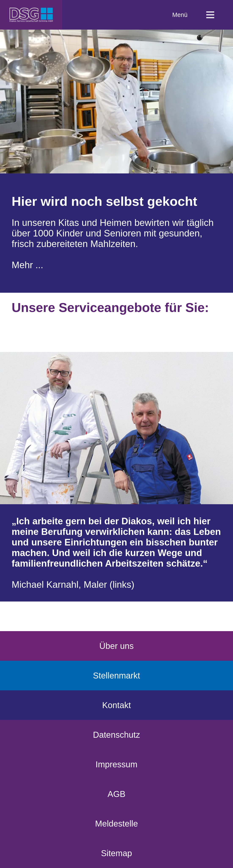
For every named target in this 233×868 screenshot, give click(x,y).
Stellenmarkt (116, 676)
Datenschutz (116, 735)
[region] (116, 157)
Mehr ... (27, 265)
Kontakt (117, 705)
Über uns (116, 646)
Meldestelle (116, 824)
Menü (194, 15)
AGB (116, 794)
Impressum (117, 764)
